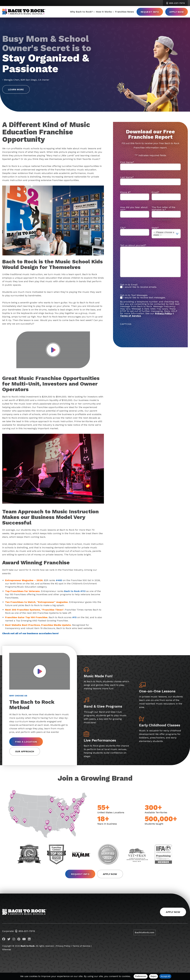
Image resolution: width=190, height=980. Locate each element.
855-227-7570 (27, 931)
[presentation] (142, 331)
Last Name (127, 177)
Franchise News (125, 12)
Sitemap (7, 949)
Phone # (125, 192)
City (123, 228)
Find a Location (26, 742)
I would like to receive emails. (140, 287)
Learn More (16, 89)
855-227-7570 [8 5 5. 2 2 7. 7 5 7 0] (175, 3)
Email (155, 192)
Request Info (150, 12)
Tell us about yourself (133, 245)
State (155, 228)
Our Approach (25, 751)
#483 (59, 580)
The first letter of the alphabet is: (163, 208)
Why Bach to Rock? (81, 12)
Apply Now (177, 12)
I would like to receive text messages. (144, 298)
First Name (127, 162)
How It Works (104, 12)
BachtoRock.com (145, 932)
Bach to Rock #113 (75, 591)
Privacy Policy (163, 313)
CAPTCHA (126, 324)
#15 (74, 617)
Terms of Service (81, 946)
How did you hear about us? (134, 208)
